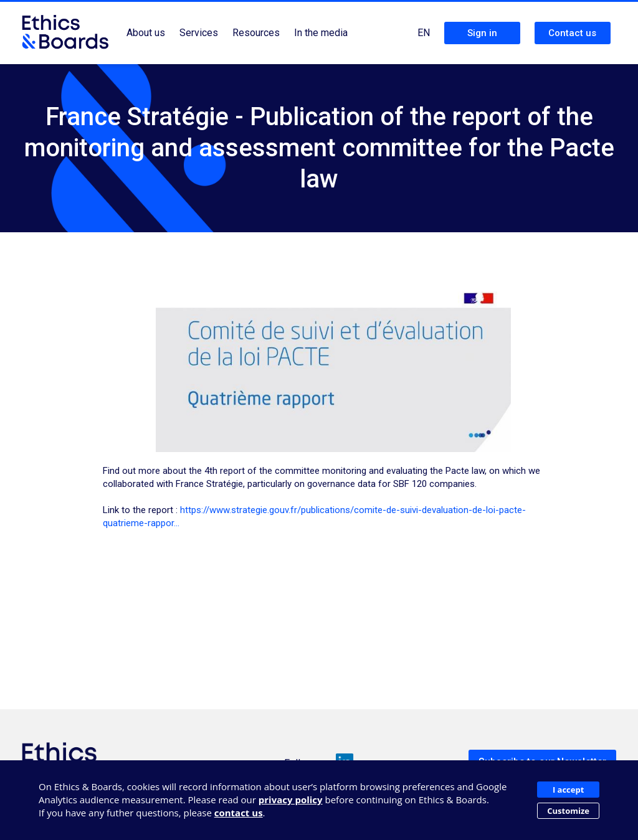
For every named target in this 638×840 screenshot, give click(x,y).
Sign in (482, 33)
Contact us (572, 33)
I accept (568, 790)
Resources (256, 33)
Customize (568, 811)
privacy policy (291, 800)
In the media (321, 33)
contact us (239, 813)
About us (146, 33)
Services (199, 33)
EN (424, 33)
